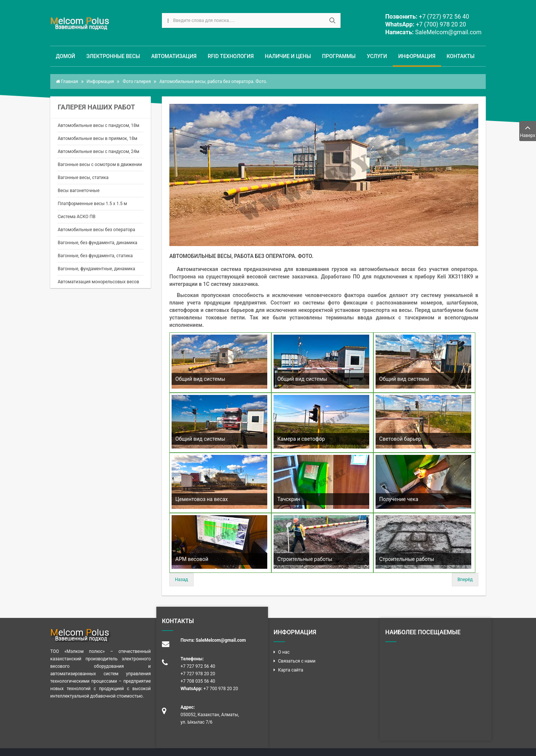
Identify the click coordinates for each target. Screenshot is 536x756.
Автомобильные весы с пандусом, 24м (98, 151)
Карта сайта (291, 670)
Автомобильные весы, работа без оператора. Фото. (241, 256)
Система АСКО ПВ (76, 217)
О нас (284, 652)
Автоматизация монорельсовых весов (98, 282)
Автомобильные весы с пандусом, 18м (98, 125)
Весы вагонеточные (79, 191)
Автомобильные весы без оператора (96, 230)
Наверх (528, 130)
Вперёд (465, 580)
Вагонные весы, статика (83, 178)
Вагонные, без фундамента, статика (95, 256)
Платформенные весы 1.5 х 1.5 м (92, 204)
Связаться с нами (297, 661)
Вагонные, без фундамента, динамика (98, 243)
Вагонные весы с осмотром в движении (100, 165)
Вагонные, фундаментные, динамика (96, 269)
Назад (181, 580)
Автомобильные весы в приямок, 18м (98, 138)
